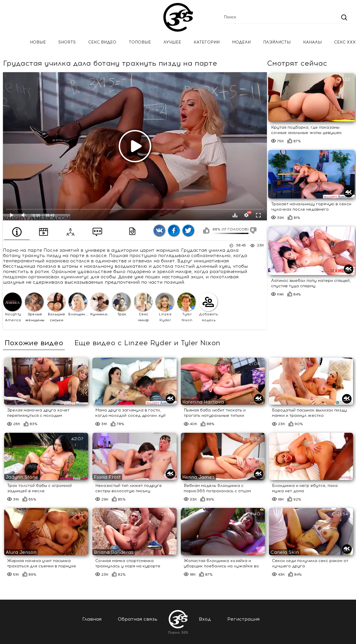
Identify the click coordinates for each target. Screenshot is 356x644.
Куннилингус (100, 304)
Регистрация (243, 619)
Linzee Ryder (165, 307)
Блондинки (78, 304)
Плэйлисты (277, 42)
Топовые (140, 42)
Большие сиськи (56, 307)
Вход (205, 619)
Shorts (67, 42)
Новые (38, 42)
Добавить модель (208, 307)
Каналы (312, 42)
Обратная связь (138, 619)
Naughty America (12, 307)
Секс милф (143, 307)
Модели (241, 42)
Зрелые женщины (35, 307)
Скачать (235, 215)
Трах (121, 304)
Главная (13, 42)
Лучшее (172, 42)
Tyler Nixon (186, 307)
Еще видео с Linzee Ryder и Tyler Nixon (147, 343)
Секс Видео (102, 42)
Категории (207, 42)
